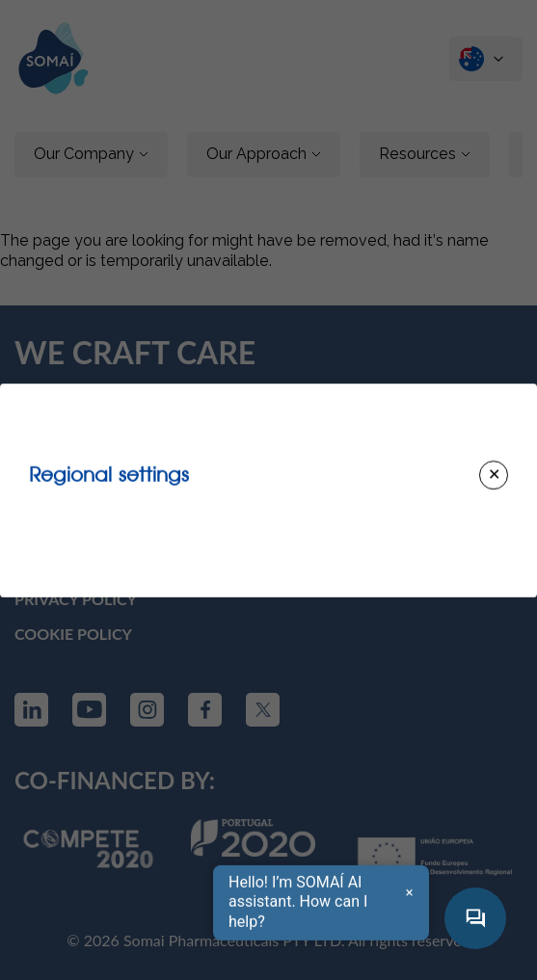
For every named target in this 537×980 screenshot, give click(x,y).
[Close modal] (494, 475)
